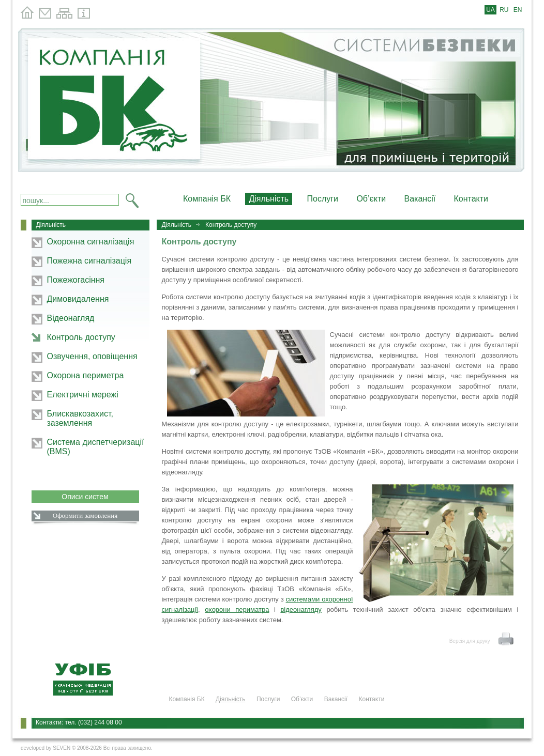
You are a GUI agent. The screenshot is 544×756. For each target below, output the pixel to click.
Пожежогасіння (76, 280)
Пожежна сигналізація (89, 261)
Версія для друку (470, 641)
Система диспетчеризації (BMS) (96, 447)
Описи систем (85, 497)
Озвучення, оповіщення (92, 356)
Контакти (471, 199)
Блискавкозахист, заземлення (80, 418)
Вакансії (420, 199)
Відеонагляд (71, 318)
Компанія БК (207, 199)
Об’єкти (371, 199)
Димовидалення (78, 299)
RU (504, 10)
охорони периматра (237, 610)
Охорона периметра (86, 375)
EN (518, 10)
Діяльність (177, 225)
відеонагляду (301, 610)
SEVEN (62, 748)
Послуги (323, 199)
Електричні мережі (83, 395)
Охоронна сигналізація (91, 242)
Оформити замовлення (85, 515)
